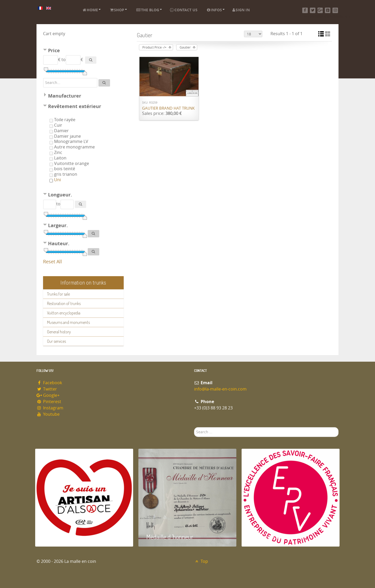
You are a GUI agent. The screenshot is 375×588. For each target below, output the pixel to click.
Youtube (48, 414)
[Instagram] (335, 10)
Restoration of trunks (64, 303)
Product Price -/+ (154, 47)
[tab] (83, 51)
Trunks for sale (58, 294)
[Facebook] (305, 10)
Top (201, 561)
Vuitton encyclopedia (64, 313)
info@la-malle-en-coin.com (220, 389)
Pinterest (49, 402)
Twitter (47, 389)
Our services (56, 341)
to (64, 60)
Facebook (49, 383)
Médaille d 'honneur (170, 537)
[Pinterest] (328, 10)
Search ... (194, 427)
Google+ (48, 395)
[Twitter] (313, 10)
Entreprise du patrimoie (278, 537)
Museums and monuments (68, 322)
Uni (58, 180)
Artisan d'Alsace (62, 537)
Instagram (50, 408)
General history (59, 332)
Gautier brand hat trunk (168, 108)
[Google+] (320, 10)
